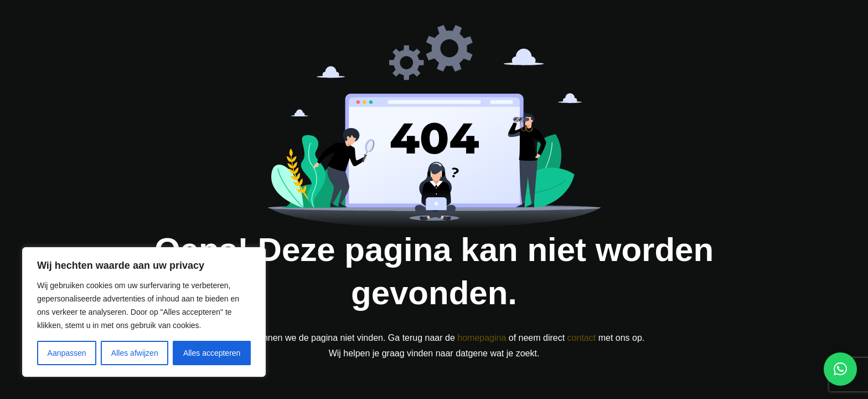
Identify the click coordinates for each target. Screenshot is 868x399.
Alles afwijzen (135, 353)
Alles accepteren (212, 353)
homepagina (482, 338)
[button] (840, 369)
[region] (144, 312)
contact (582, 338)
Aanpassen (67, 353)
